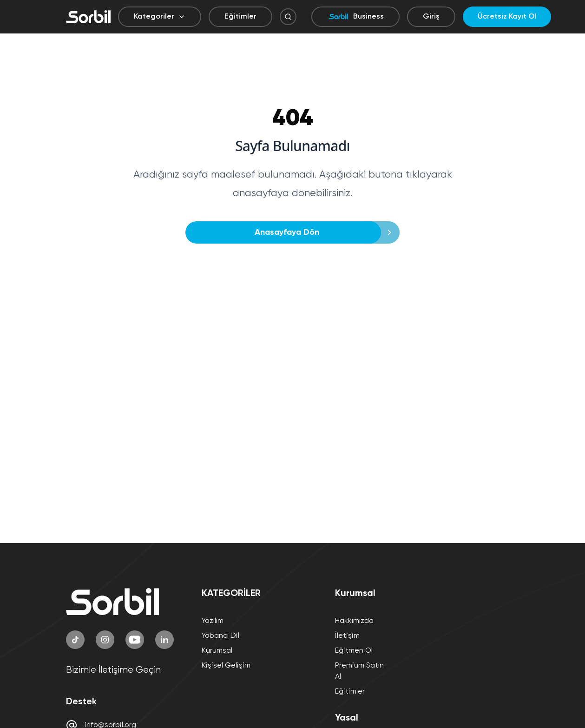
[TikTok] (75, 640)
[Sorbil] (88, 17)
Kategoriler (160, 17)
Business (355, 17)
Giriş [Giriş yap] (431, 17)
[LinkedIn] (164, 640)
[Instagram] (105, 640)
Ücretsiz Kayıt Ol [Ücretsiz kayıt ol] (507, 17)
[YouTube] (135, 640)
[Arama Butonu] (288, 17)
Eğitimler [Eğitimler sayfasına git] (240, 17)
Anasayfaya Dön (290, 232)
